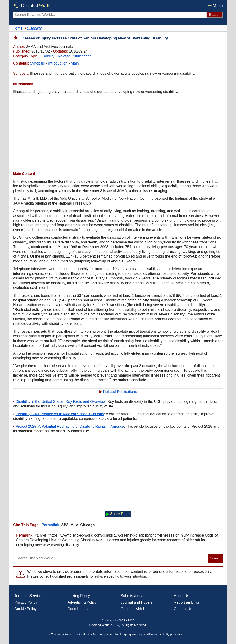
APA (65, 525)
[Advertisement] (118, 133)
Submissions (131, 596)
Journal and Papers (137, 602)
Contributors (78, 609)
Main (75, 63)
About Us (181, 596)
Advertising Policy (82, 602)
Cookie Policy (25, 609)
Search (215, 558)
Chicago (87, 525)
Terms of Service (28, 596)
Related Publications (75, 56)
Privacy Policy (26, 602)
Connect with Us (134, 609)
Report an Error (186, 602)
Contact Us (183, 609)
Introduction (58, 63)
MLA (75, 525)
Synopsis (37, 63)
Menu (215, 6)
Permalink (50, 525)
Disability (47, 56)
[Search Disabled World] (110, 15)
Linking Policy (79, 596)
